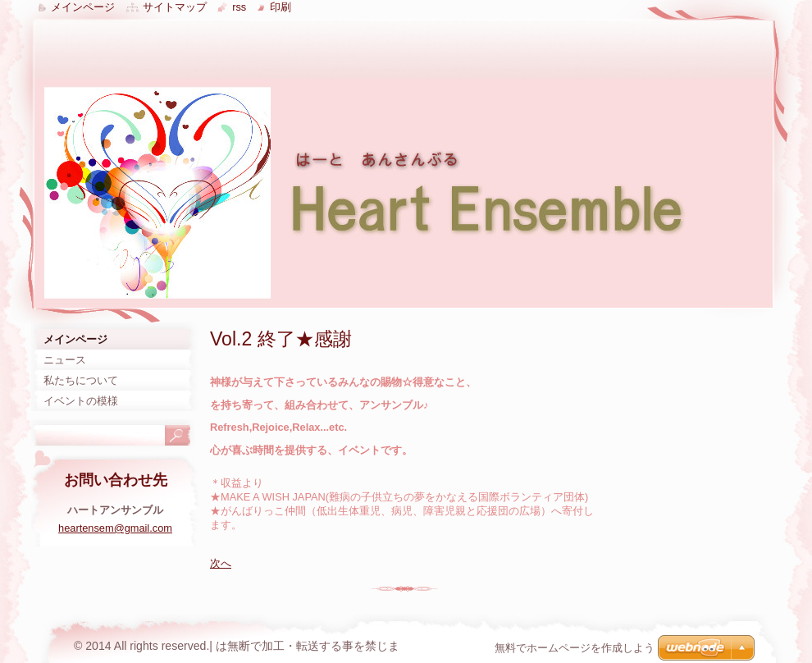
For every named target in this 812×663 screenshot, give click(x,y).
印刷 (281, 7)
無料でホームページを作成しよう (575, 648)
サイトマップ (175, 7)
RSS (239, 7)
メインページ (83, 7)
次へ (221, 563)
